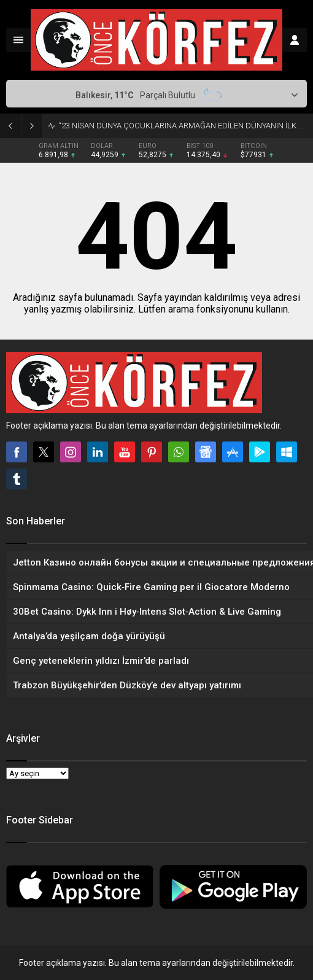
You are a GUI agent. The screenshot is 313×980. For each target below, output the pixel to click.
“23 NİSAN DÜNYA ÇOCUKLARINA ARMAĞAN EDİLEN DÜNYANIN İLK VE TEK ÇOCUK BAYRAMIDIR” (183, 126)
